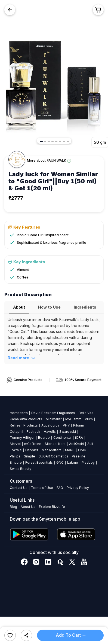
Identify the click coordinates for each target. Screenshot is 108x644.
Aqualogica (50, 425)
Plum (89, 419)
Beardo (44, 438)
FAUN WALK (56, 160)
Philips (15, 456)
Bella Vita (86, 413)
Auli (90, 444)
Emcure (16, 462)
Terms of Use (42, 488)
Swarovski (68, 432)
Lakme (73, 462)
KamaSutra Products (26, 419)
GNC (60, 462)
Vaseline (79, 456)
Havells (50, 432)
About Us (28, 507)
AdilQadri (76, 444)
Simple (30, 456)
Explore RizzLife (52, 507)
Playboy (88, 462)
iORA (79, 438)
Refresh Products (24, 425)
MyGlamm (73, 419)
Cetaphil (16, 432)
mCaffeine (33, 444)
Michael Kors (55, 444)
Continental (62, 438)
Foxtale (16, 450)
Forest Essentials (39, 462)
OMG (82, 450)
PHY (66, 425)
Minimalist (54, 419)
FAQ (60, 488)
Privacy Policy (78, 488)
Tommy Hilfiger (22, 438)
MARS (70, 450)
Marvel (15, 444)
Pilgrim (79, 425)
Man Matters (52, 450)
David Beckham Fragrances (53, 413)
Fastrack (33, 432)
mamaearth (19, 413)
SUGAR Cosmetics (53, 456)
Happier (32, 450)
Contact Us (19, 488)
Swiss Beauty (21, 469)
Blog (13, 507)
